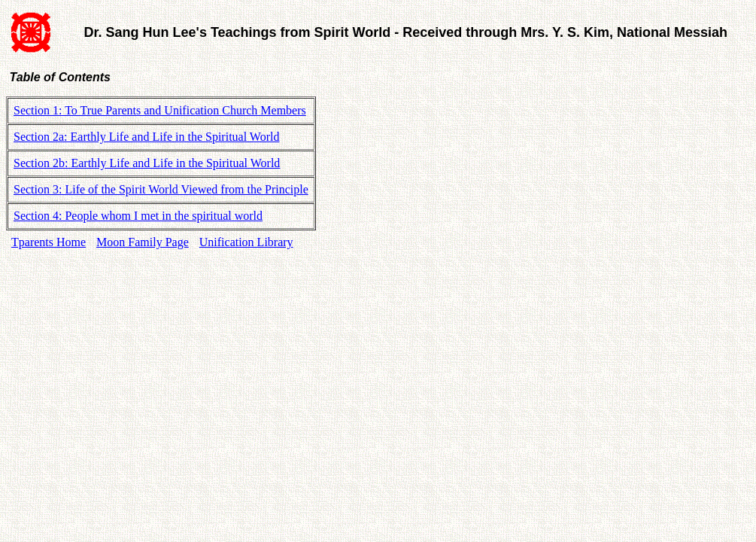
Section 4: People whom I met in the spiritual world (138, 216)
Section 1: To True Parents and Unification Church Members (160, 110)
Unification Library (246, 242)
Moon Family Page (143, 242)
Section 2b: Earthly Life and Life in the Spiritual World (147, 163)
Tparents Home (49, 242)
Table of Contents (58, 77)
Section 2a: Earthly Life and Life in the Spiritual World (146, 137)
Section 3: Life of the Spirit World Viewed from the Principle (161, 189)
